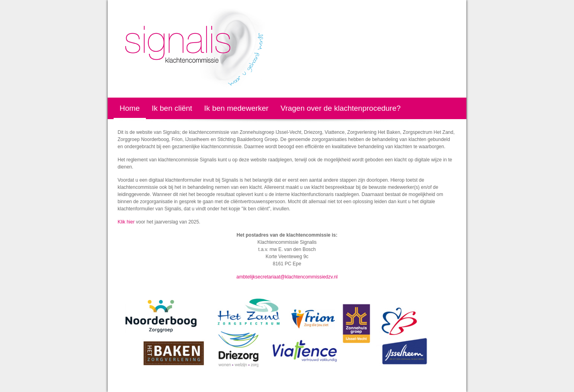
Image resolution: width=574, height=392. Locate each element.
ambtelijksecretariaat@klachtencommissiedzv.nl (287, 277)
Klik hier (126, 222)
